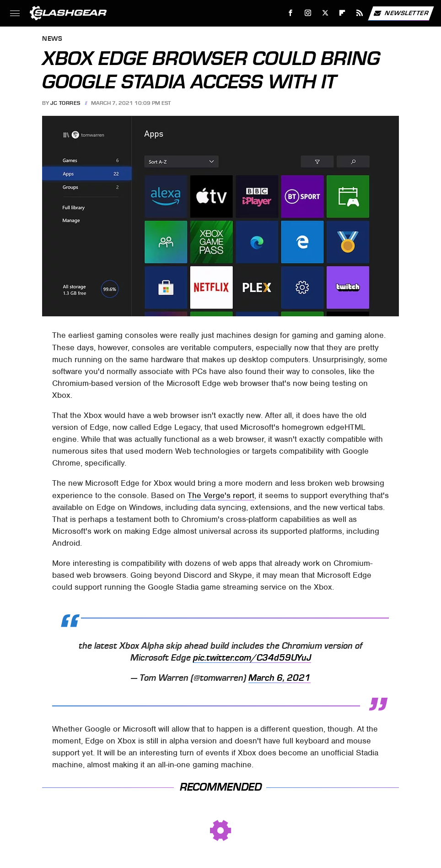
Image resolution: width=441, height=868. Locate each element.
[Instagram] (308, 13)
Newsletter (401, 13)
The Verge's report (221, 495)
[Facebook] (291, 13)
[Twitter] (325, 13)
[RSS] (360, 13)
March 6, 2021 (280, 678)
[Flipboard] (342, 13)
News (52, 39)
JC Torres (65, 103)
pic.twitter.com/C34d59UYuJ (252, 658)
